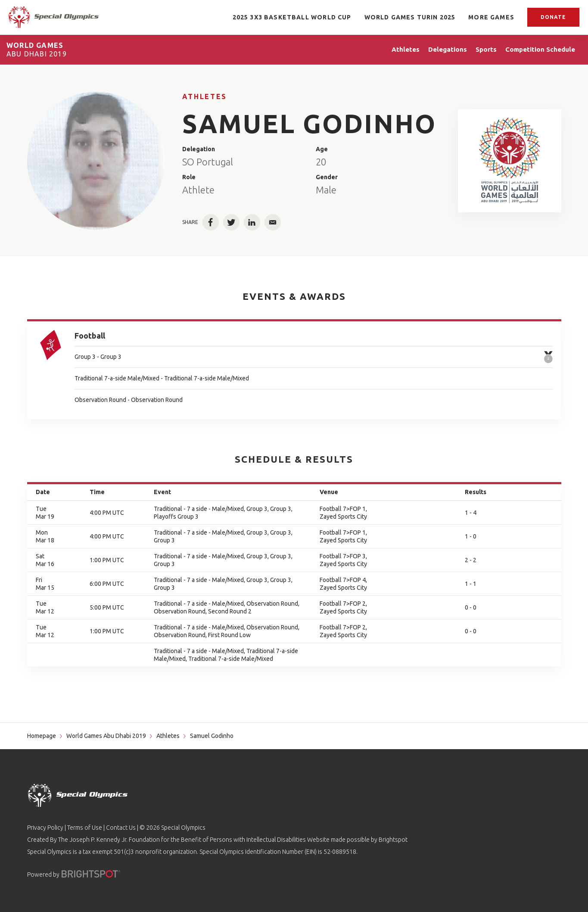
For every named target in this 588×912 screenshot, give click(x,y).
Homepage (42, 736)
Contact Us (121, 828)
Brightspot (393, 840)
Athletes (205, 96)
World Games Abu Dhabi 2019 (106, 736)
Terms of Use (85, 828)
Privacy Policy (45, 828)
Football (90, 336)
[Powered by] (91, 874)
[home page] (54, 17)
